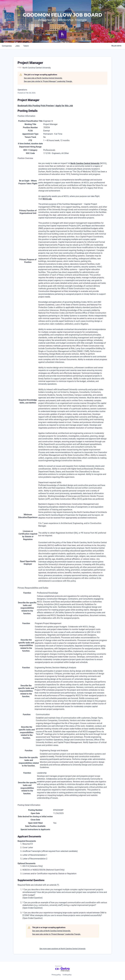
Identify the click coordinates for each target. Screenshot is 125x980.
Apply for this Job (64, 106)
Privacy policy (56, 975)
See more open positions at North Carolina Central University (62, 949)
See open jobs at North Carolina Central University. (43, 78)
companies (7, 46)
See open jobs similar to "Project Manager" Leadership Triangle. (48, 81)
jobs (18, 46)
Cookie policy (67, 975)
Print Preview (47, 106)
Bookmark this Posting (29, 106)
